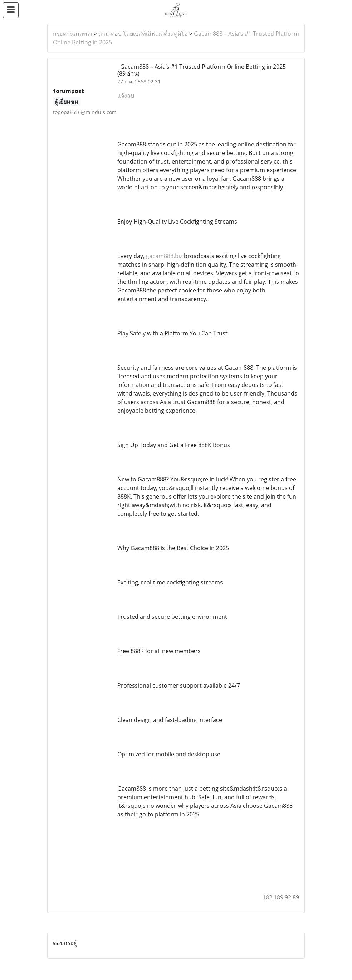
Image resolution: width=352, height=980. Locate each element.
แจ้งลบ (126, 96)
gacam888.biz (164, 256)
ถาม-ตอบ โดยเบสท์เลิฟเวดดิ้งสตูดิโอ (143, 34)
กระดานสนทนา (73, 34)
